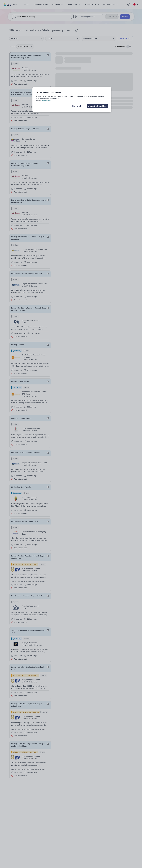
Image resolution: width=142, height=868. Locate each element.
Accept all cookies (97, 106)
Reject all (77, 106)
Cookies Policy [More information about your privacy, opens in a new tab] (47, 100)
